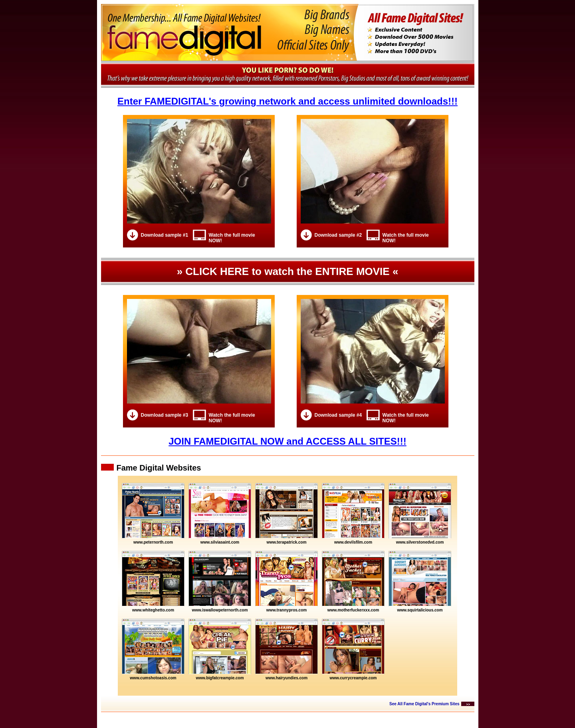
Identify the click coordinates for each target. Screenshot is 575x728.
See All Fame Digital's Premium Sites (424, 704)
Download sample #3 (165, 415)
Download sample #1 (165, 235)
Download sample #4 (338, 415)
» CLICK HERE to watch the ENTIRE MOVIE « (288, 271)
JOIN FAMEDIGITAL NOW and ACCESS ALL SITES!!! (287, 441)
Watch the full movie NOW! (232, 238)
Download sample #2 (338, 235)
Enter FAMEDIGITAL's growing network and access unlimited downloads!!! (287, 101)
